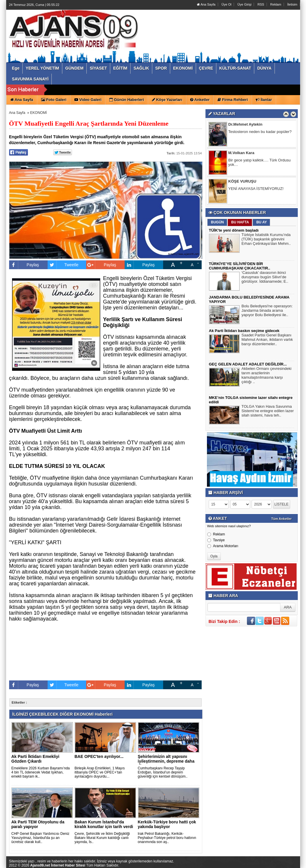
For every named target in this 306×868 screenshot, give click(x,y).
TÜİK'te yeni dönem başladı (234, 230)
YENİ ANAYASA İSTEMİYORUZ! (256, 189)
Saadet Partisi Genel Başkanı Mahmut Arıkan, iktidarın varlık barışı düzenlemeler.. (267, 340)
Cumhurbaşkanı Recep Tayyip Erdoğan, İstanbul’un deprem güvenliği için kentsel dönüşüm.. (163, 772)
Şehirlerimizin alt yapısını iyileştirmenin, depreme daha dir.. (166, 761)
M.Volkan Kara (241, 153)
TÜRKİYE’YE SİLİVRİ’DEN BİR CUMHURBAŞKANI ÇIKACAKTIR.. (240, 266)
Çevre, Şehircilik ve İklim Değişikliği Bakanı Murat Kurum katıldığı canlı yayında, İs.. (102, 838)
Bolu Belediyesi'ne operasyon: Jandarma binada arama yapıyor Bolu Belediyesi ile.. (267, 311)
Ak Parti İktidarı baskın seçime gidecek (244, 331)
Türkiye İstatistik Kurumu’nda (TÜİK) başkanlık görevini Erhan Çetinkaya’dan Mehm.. (266, 240)
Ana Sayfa (206, 4)
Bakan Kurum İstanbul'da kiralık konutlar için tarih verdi (104, 824)
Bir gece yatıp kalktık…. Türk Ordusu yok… (260, 163)
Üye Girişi (245, 4)
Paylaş (24, 265)
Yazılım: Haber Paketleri (265, 863)
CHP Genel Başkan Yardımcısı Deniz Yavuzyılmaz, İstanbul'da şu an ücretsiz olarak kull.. (40, 838)
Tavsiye (216, 540)
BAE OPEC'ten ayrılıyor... (99, 756)
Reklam (276, 4)
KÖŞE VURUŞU (242, 182)
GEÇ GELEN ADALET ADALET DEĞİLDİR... (248, 364)
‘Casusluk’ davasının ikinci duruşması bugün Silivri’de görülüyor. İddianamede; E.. (265, 278)
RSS (261, 4)
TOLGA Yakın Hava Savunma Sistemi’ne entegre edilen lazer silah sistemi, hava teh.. (268, 412)
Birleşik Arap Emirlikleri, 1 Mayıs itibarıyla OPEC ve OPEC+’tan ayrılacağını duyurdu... (100, 772)
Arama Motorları (223, 546)
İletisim (292, 4)
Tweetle (63, 265)
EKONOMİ (39, 113)
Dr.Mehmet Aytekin (245, 125)
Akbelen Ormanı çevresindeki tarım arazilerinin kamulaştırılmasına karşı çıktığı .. (267, 376)
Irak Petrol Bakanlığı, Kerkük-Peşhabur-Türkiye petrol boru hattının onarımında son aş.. (167, 838)
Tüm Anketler (282, 519)
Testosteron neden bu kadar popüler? (260, 132)
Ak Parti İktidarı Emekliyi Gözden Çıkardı (35, 759)
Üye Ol (227, 4)
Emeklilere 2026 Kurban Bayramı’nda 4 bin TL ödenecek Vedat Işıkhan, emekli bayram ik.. (41, 772)
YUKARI (275, 859)
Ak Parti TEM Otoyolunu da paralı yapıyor (38, 824)
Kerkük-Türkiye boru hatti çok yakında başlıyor (167, 824)
